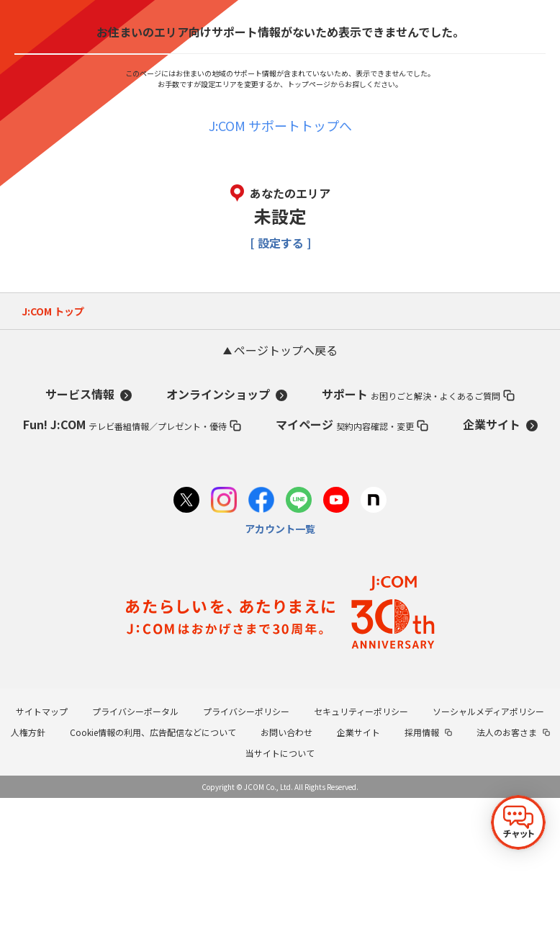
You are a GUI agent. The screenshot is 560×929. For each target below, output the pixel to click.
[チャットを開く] (518, 822)
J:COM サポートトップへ (280, 125)
